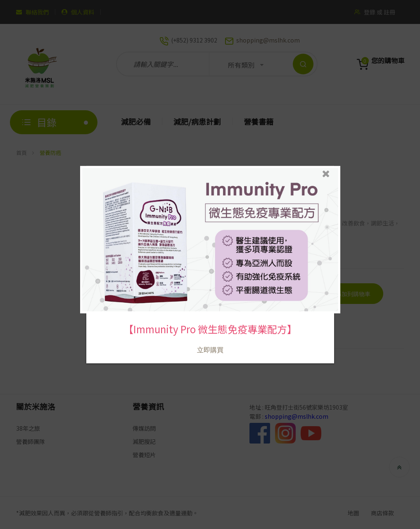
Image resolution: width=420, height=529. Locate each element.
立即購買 (210, 344)
